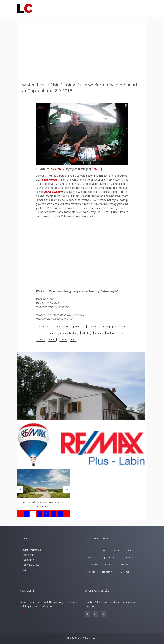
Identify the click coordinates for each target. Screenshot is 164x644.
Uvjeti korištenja (31, 550)
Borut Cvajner (44, 326)
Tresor (41, 339)
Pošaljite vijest (30, 565)
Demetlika (93, 565)
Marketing (28, 560)
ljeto (40, 333)
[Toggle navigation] (142, 8)
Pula (73, 339)
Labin (63, 339)
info (121, 333)
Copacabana (62, 326)
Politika (117, 551)
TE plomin (124, 572)
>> (67, 490)
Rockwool (123, 565)
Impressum (29, 555)
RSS (24, 570)
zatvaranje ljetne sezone (113, 326)
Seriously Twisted (68, 333)
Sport (103, 551)
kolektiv (86, 333)
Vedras (110, 333)
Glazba (97, 169)
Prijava (24, 612)
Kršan (108, 565)
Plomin (51, 333)
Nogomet (107, 572)
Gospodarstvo (108, 558)
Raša (90, 558)
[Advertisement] (82, 49)
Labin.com (56, 169)
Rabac (131, 551)
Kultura (126, 558)
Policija (91, 572)
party (93, 326)
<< (20, 490)
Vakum (98, 333)
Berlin (52, 339)
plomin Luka (79, 326)
